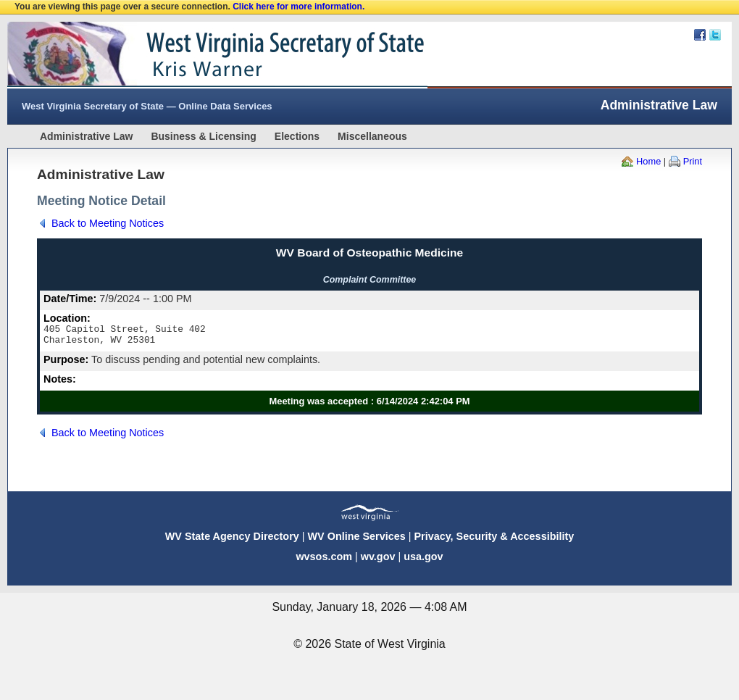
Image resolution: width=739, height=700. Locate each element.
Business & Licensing (203, 136)
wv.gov (378, 561)
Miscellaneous (372, 136)
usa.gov (423, 561)
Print (693, 161)
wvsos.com (324, 561)
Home (648, 161)
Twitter (715, 35)
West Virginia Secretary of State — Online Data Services (147, 106)
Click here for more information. (298, 7)
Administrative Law (86, 136)
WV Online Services (357, 541)
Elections (297, 136)
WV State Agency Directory (232, 541)
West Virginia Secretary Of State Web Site (194, 55)
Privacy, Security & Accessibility (494, 541)
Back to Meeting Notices (108, 223)
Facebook (700, 35)
